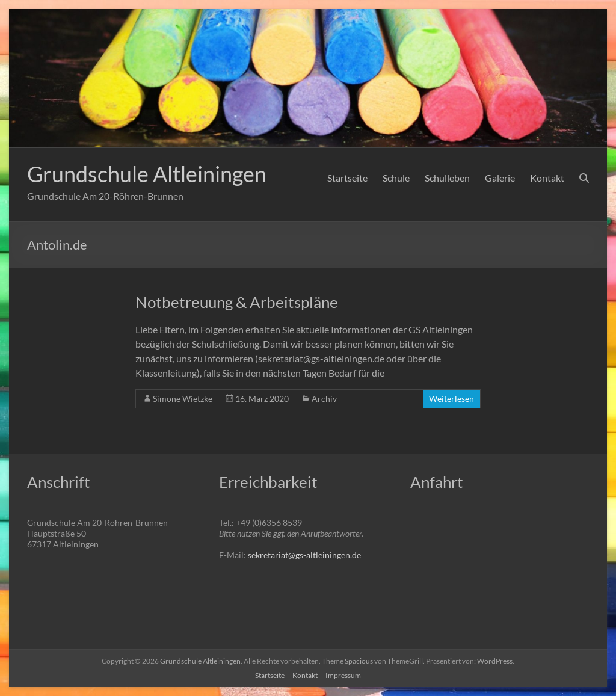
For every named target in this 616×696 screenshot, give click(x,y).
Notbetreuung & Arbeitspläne (237, 302)
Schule (396, 178)
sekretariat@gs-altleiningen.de (304, 555)
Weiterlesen (451, 399)
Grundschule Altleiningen (147, 174)
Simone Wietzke (183, 399)
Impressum (343, 675)
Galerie (500, 178)
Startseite (347, 178)
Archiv (324, 399)
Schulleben (447, 178)
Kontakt (547, 178)
